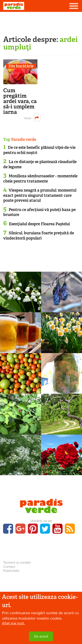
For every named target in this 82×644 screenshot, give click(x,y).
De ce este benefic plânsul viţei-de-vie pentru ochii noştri (39, 150)
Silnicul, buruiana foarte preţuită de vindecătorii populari (39, 236)
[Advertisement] (41, 23)
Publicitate (11, 571)
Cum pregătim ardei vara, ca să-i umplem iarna (20, 101)
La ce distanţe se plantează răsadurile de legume (40, 164)
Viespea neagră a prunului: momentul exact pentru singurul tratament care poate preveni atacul (40, 195)
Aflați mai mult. (13, 623)
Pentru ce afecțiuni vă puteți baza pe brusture (39, 212)
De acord (41, 636)
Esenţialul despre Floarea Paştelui (39, 224)
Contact (9, 567)
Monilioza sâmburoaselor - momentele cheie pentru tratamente (40, 178)
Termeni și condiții (17, 563)
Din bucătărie (21, 66)
